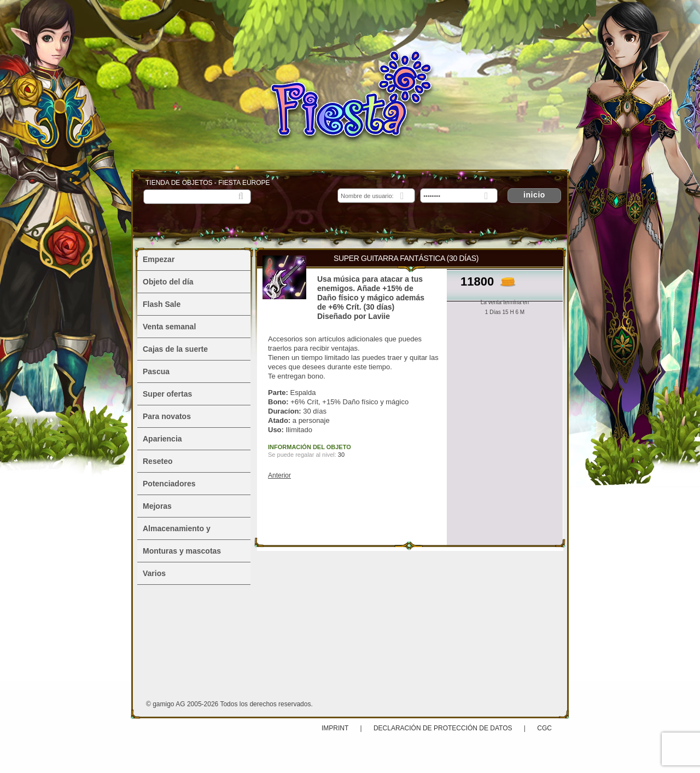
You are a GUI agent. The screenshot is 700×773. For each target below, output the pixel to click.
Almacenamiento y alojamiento (177, 532)
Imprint (336, 728)
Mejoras (157, 506)
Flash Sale (162, 304)
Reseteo (157, 461)
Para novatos (167, 416)
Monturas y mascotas (182, 551)
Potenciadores (169, 484)
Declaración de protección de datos (443, 728)
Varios (154, 573)
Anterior (279, 475)
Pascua (156, 371)
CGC (544, 728)
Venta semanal (169, 327)
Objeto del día (168, 282)
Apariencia (162, 439)
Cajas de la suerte (175, 349)
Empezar (159, 259)
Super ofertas (167, 394)
